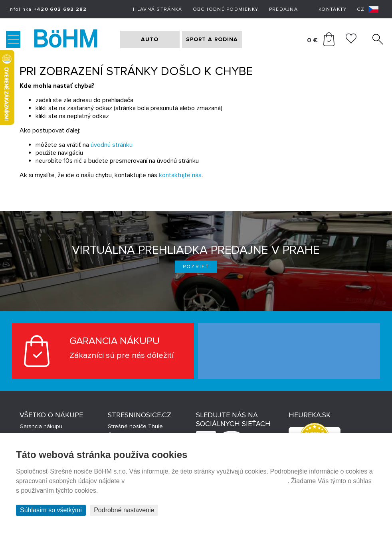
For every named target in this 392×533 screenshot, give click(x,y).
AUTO (150, 39)
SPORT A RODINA (212, 39)
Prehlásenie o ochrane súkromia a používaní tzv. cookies (207, 481)
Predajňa (283, 9)
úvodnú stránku (112, 145)
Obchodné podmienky (226, 9)
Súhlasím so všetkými (51, 510)
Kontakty (333, 9)
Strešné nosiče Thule (135, 426)
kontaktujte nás (180, 175)
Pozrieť (196, 267)
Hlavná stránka (157, 9)
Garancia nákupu (41, 426)
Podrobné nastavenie (124, 510)
